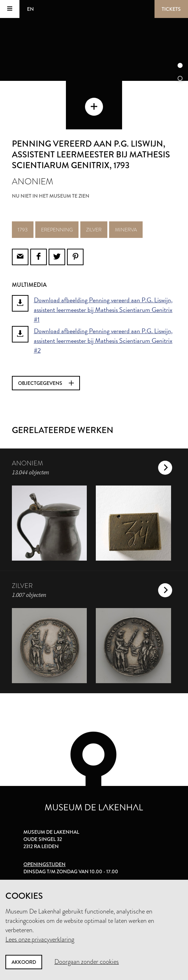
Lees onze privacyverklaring (40, 939)
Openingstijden (44, 864)
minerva (126, 230)
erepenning (57, 230)
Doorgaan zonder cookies (87, 962)
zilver (94, 230)
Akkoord (24, 962)
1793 (23, 230)
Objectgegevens (46, 383)
